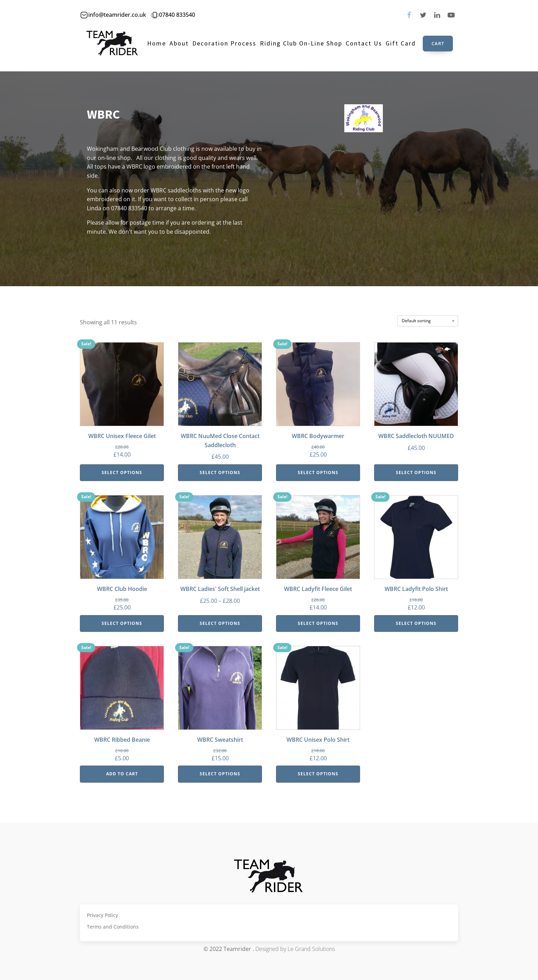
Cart (438, 43)
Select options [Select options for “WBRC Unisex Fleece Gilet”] (122, 473)
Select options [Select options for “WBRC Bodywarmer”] (318, 473)
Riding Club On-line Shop (301, 43)
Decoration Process (224, 43)
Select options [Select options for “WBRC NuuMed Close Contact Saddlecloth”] (220, 473)
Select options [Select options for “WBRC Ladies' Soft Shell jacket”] (220, 623)
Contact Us (364, 43)
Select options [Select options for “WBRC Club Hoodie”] (122, 623)
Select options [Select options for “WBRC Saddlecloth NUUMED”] (416, 473)
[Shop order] (428, 321)
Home (157, 43)
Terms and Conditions (113, 927)
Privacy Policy (102, 915)
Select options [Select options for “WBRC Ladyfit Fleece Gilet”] (318, 623)
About (179, 43)
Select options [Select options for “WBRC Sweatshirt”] (220, 774)
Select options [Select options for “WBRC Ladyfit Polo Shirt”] (416, 623)
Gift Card (401, 43)
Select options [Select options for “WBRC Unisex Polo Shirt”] (318, 774)
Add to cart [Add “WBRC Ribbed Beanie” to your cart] (122, 774)
